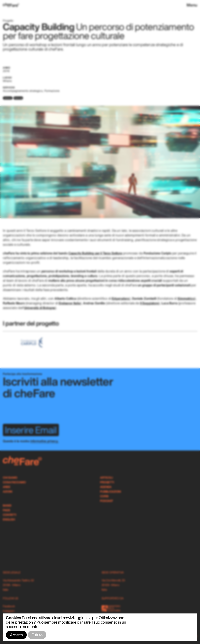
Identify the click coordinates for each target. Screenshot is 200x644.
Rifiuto (37, 635)
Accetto (16, 635)
